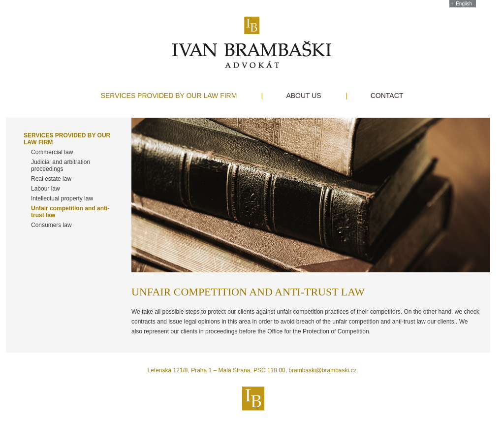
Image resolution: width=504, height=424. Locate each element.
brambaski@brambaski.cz (322, 370)
